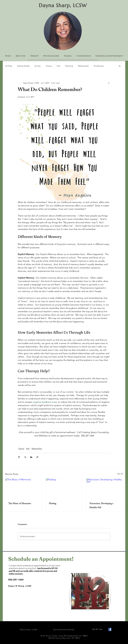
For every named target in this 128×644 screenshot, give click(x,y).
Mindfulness (99, 66)
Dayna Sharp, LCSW (63, 5)
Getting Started (23, 66)
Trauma (49, 66)
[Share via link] (37, 457)
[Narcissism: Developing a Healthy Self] (105, 489)
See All (120, 474)
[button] (120, 66)
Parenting (69, 66)
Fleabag (53, 504)
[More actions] (109, 83)
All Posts (9, 66)
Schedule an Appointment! (41, 559)
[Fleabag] (64, 489)
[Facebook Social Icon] (110, 629)
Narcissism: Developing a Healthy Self (101, 506)
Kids (58, 66)
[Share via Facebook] (19, 457)
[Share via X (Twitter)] (25, 457)
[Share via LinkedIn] (31, 457)
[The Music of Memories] (23, 489)
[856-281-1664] (18, 580)
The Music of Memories (20, 504)
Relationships (83, 66)
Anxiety (38, 66)
